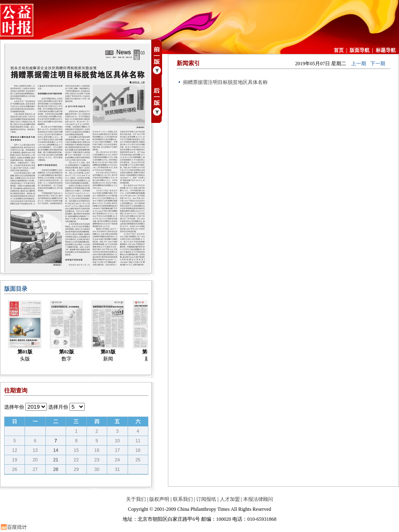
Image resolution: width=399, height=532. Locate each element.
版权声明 (159, 499)
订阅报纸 (206, 499)
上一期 (359, 64)
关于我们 (136, 499)
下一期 (378, 64)
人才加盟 (230, 499)
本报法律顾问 (258, 499)
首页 (339, 50)
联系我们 (183, 499)
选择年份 (14, 407)
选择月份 (58, 407)
